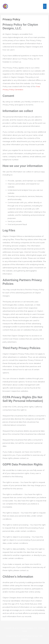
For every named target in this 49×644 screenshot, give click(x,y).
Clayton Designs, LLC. (28, 628)
